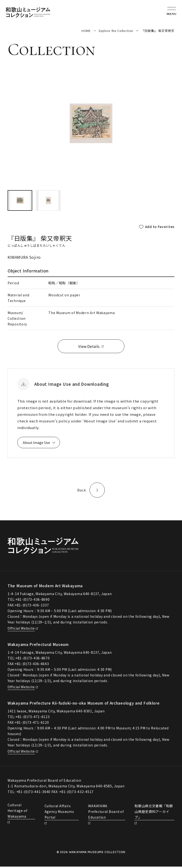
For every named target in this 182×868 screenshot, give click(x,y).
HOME (86, 31)
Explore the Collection (116, 31)
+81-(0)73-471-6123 (33, 718)
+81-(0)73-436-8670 (33, 659)
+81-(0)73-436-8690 (33, 601)
